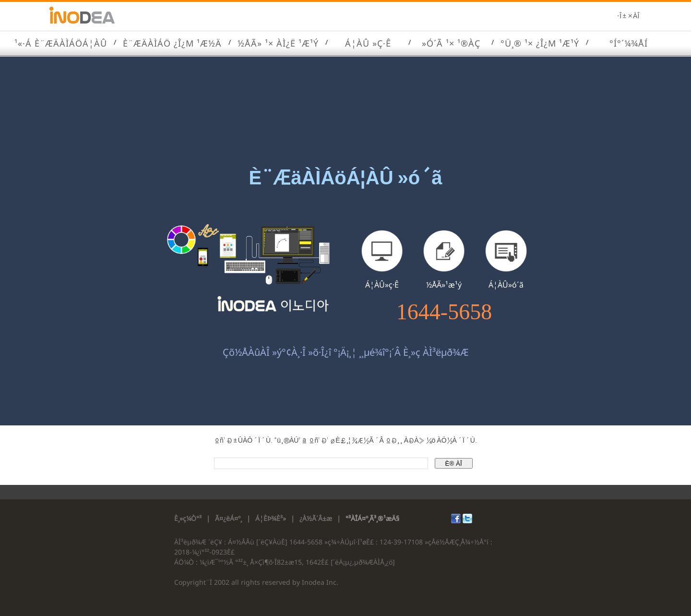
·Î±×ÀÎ (628, 16)
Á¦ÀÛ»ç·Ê (382, 285)
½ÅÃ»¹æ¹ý (444, 285)
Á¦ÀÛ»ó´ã (506, 285)
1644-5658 (444, 312)
